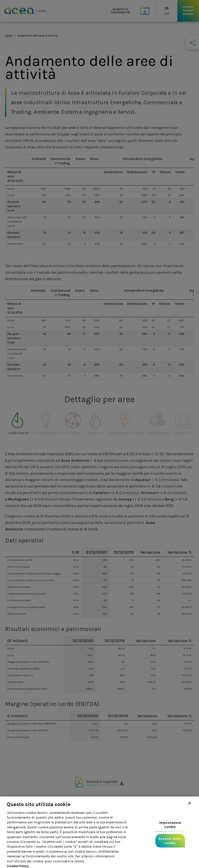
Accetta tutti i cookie (170, 845)
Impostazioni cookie (170, 829)
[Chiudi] (189, 808)
